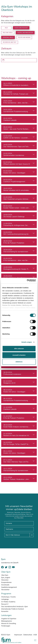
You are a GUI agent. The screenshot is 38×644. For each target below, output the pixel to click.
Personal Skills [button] (8, 37)
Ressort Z (5, 604)
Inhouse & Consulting (9, 623)
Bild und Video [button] (8, 33)
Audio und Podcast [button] (21, 28)
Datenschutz (28, 635)
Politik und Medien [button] (24, 37)
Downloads (5, 585)
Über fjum (5, 575)
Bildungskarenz (7, 621)
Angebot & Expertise (9, 619)
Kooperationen (6, 582)
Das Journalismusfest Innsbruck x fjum (14, 607)
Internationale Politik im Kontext (13, 609)
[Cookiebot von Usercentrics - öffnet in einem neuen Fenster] (27, 281)
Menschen (5, 580)
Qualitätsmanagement (9, 587)
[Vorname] (19, 523)
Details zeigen (27, 342)
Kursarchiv (5, 611)
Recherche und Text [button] (10, 42)
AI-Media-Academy (8, 602)
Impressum (18, 635)
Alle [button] (6, 28)
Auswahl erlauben (19, 355)
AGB (35, 635)
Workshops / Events (8, 597)
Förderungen (6, 626)
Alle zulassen (19, 349)
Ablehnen (19, 362)
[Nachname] (19, 529)
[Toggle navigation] (35, 640)
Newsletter (5, 590)
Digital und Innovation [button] (25, 33)
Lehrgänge (5, 599)
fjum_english (6, 578)
